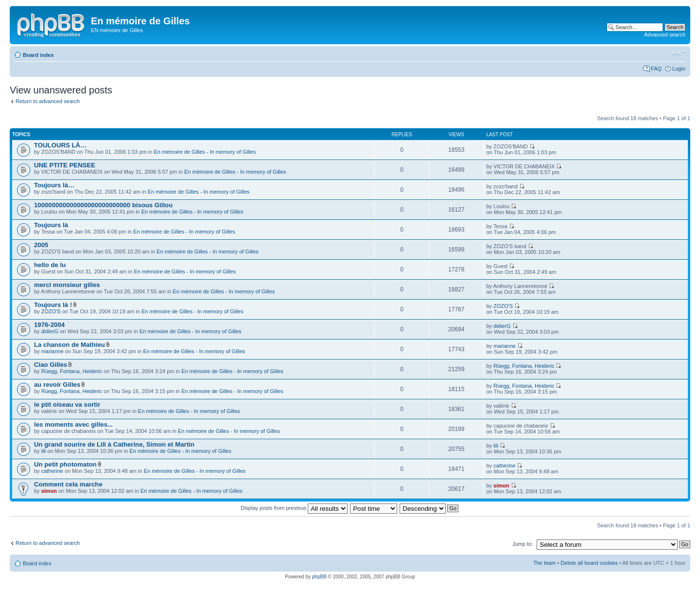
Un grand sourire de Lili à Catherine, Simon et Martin (114, 444)
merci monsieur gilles (67, 285)
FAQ (656, 69)
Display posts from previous (294, 508)
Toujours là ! (53, 305)
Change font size (678, 53)
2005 (41, 245)
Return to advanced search (48, 101)
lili (44, 451)
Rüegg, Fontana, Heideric (72, 371)
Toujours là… (54, 185)
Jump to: (523, 544)
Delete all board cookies (589, 563)
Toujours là (51, 225)
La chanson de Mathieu (70, 345)
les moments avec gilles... (73, 424)
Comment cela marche (68, 484)
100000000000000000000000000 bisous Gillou (103, 205)
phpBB (319, 577)
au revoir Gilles (57, 385)
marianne (52, 351)
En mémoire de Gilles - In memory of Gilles (205, 152)
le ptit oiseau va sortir (67, 404)
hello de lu (50, 265)
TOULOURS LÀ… (60, 145)
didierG (50, 331)
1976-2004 (49, 325)
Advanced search (665, 35)
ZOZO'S (51, 311)
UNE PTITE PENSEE (65, 165)
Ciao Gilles (51, 365)
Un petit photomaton (65, 464)
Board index (38, 55)
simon (49, 491)
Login (679, 69)
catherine (52, 471)
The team (544, 563)
